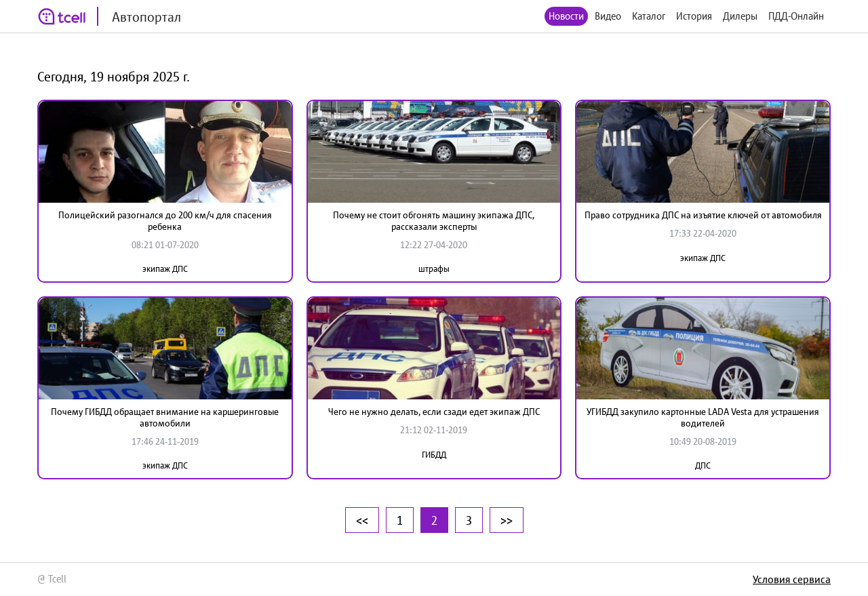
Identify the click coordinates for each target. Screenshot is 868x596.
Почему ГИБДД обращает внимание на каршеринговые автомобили (165, 417)
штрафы (434, 269)
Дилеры (740, 16)
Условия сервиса (792, 579)
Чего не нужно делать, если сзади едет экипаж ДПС (434, 412)
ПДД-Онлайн (796, 16)
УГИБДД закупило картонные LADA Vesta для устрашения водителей (703, 417)
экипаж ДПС (165, 269)
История (694, 16)
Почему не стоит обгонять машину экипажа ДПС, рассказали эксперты (434, 221)
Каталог (649, 16)
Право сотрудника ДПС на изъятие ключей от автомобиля (703, 215)
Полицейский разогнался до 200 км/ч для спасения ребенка (165, 221)
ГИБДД (434, 455)
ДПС (703, 465)
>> (507, 520)
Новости (566, 16)
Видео (608, 16)
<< (362, 520)
